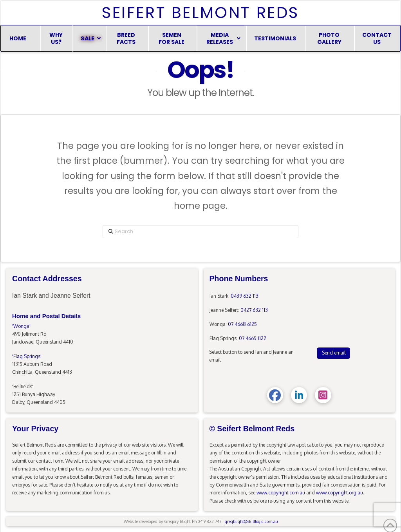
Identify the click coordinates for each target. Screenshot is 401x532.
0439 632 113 (245, 296)
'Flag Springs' (27, 356)
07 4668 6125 (242, 324)
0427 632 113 (254, 310)
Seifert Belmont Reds (200, 13)
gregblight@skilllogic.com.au (251, 521)
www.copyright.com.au (281, 493)
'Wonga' (21, 326)
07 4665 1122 (253, 338)
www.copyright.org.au (340, 493)
